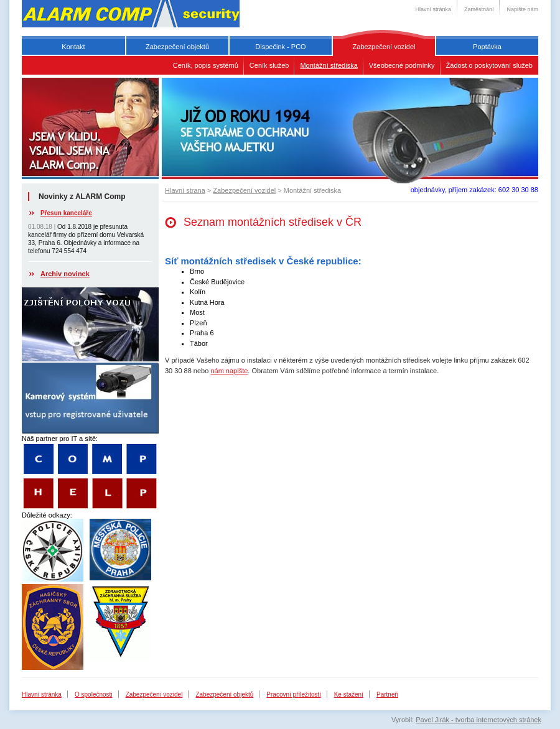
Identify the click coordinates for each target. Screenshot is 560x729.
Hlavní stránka (433, 9)
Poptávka (487, 47)
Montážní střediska (329, 65)
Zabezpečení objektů (177, 47)
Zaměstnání (479, 9)
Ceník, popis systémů (206, 65)
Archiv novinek (65, 274)
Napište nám (522, 9)
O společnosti (94, 694)
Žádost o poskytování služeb (489, 65)
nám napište (229, 371)
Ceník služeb (269, 65)
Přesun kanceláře (66, 213)
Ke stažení (349, 694)
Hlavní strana (185, 190)
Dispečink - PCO (280, 47)
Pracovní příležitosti (293, 694)
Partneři (387, 694)
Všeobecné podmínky (402, 65)
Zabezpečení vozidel (384, 47)
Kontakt (73, 47)
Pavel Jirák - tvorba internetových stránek (478, 720)
